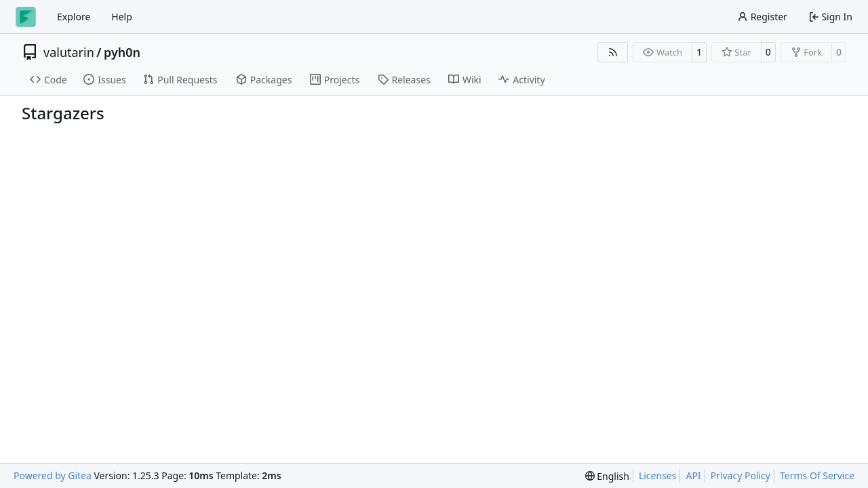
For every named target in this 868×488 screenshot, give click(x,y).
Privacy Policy (741, 475)
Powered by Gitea (53, 475)
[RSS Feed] (613, 52)
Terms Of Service (817, 475)
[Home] (26, 17)
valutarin (69, 52)
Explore (74, 17)
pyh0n (122, 52)
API (693, 475)
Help (122, 17)
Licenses (658, 475)
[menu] (607, 476)
